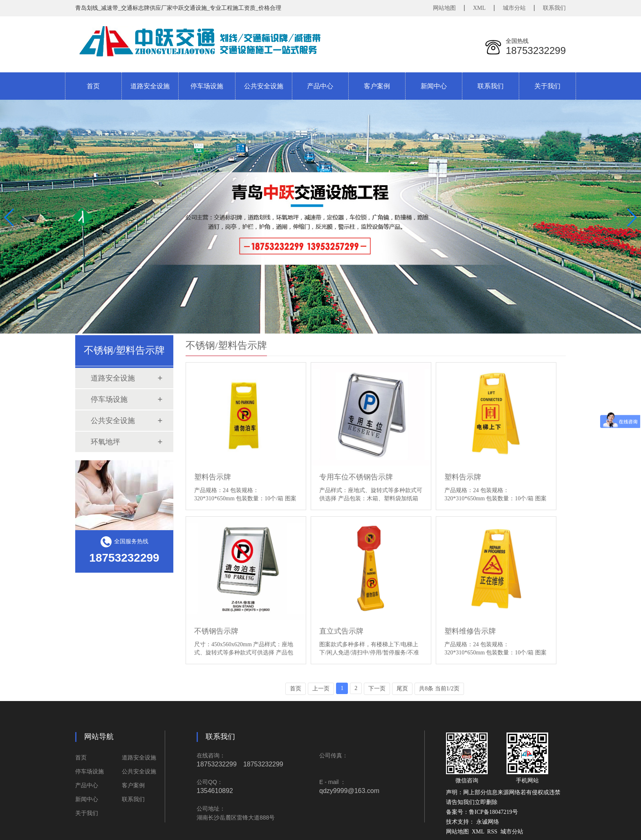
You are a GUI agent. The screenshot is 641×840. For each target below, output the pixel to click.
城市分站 (514, 8)
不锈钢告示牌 (216, 631)
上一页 (321, 689)
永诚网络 (488, 822)
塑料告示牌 (213, 477)
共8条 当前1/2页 (439, 689)
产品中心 (87, 785)
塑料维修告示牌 (470, 631)
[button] (631, 217)
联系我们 (554, 8)
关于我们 (87, 813)
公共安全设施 (113, 421)
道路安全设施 (113, 378)
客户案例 (133, 785)
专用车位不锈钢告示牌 (356, 477)
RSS (492, 832)
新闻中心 (87, 799)
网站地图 (444, 8)
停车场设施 (109, 399)
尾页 (402, 689)
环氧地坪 (105, 442)
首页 (93, 86)
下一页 (377, 689)
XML (479, 8)
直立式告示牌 (341, 631)
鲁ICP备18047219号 (493, 812)
